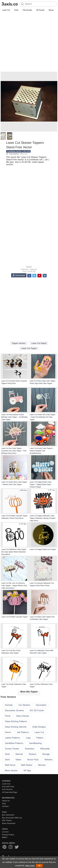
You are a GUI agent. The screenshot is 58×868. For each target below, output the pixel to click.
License (5, 832)
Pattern (40, 738)
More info (24, 154)
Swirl (7, 760)
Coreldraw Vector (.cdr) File (18, 151)
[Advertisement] (29, 42)
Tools (16, 10)
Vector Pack (33, 760)
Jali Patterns (23, 732)
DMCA (5, 837)
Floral (8, 716)
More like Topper (29, 692)
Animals (9, 705)
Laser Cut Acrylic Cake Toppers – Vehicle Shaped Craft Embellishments (42, 451)
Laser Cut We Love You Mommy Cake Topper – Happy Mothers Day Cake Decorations (14, 586)
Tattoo (18, 760)
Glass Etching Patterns (16, 721)
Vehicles (48, 760)
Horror (8, 732)
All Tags (27, 771)
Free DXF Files (8, 787)
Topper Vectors (19, 343)
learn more (30, 866)
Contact (5, 806)
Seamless (30, 749)
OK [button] (39, 866)
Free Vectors (7, 789)
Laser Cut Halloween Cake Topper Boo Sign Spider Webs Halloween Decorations (14, 552)
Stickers (33, 754)
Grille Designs (39, 727)
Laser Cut (6, 10)
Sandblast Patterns (14, 743)
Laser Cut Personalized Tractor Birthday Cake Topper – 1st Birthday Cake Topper (14, 417)
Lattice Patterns (12, 738)
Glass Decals (22, 716)
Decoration (41, 705)
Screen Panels (12, 749)
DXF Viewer (7, 820)
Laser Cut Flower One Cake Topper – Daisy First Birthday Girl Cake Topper (43, 417)
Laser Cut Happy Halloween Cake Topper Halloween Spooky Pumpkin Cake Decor (43, 518)
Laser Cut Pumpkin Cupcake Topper (14, 617)
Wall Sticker (27, 765)
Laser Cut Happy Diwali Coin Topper (43, 549)
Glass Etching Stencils (16, 727)
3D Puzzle (40, 10)
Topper (29, 267)
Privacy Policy (8, 835)
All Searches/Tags (10, 792)
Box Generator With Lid (12, 818)
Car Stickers (24, 705)
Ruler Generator (9, 823)
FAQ (4, 804)
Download (19, 275)
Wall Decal (10, 765)
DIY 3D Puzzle (37, 710)
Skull (7, 754)
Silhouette (45, 749)
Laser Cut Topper (29, 348)
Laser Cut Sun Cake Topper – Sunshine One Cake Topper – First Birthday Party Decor (14, 451)
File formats (27, 10)
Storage (46, 754)
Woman (42, 765)
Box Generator (8, 815)
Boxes (51, 10)
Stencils (19, 754)
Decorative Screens (14, 710)
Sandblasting (35, 743)
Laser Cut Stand (39, 343)
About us (6, 801)
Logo (28, 738)
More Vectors (11, 771)
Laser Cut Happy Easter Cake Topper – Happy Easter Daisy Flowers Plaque (41, 484)
